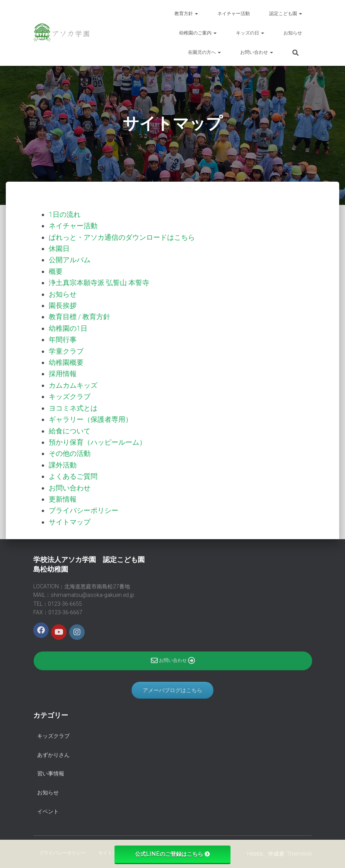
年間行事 (63, 338)
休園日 (59, 248)
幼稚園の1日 (68, 327)
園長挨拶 (63, 305)
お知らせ (293, 33)
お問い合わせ (257, 52)
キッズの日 (250, 33)
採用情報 (63, 372)
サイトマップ (70, 519)
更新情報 (63, 496)
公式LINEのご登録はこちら (172, 854)
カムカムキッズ (73, 383)
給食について (70, 429)
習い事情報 (51, 771)
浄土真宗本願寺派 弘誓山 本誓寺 (99, 282)
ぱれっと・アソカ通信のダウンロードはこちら (122, 237)
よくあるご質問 (73, 474)
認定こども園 (286, 14)
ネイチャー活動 (234, 14)
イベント (48, 808)
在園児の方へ (204, 52)
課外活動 (63, 462)
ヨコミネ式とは (73, 406)
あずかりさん (53, 752)
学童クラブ (66, 350)
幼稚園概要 (66, 361)
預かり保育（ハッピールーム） (97, 440)
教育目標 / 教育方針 (79, 316)
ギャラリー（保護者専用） (91, 417)
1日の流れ (65, 214)
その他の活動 (70, 451)
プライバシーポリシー (84, 508)
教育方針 (186, 14)
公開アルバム (70, 259)
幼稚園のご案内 (198, 33)
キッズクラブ (70, 395)
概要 (56, 271)
